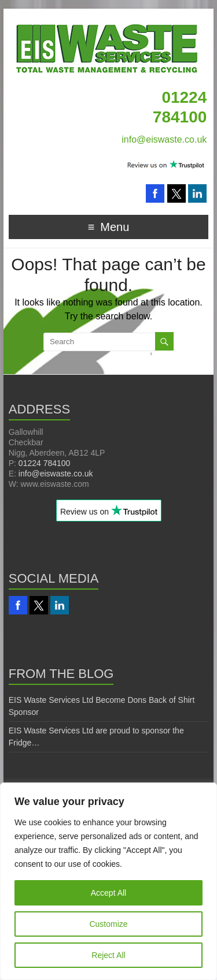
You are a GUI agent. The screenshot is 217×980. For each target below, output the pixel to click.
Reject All (108, 955)
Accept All (108, 893)
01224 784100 (45, 463)
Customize (108, 924)
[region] (108, 881)
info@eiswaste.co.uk (164, 139)
